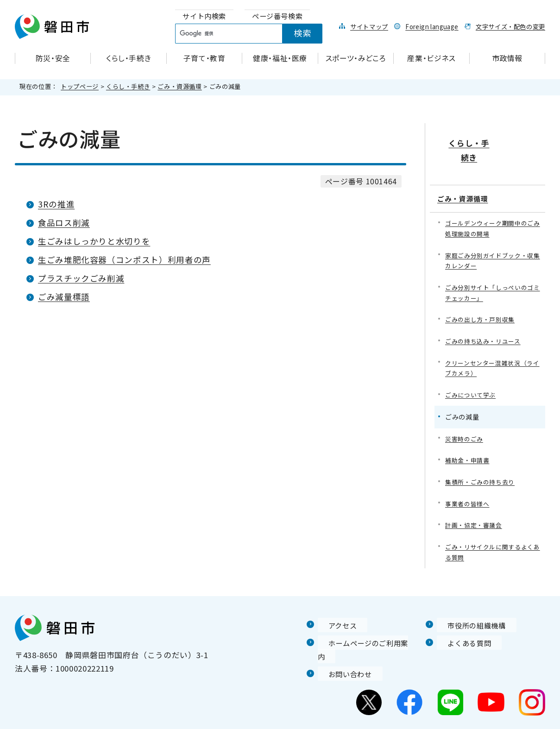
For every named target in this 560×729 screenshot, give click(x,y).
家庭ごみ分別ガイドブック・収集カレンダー (493, 237)
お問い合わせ (342, 648)
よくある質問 (461, 630)
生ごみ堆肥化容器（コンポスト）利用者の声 (124, 260)
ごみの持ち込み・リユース (486, 321)
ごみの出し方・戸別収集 (482, 299)
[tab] (204, 16)
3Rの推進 (56, 204)
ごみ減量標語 (64, 297)
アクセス (334, 612)
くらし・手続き (128, 86)
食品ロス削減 (64, 223)
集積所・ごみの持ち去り (482, 466)
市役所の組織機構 (469, 612)
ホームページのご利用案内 (367, 630)
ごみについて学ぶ (472, 377)
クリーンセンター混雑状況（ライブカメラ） (492, 349)
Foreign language (432, 26)
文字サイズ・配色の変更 (510, 26)
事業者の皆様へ (469, 488)
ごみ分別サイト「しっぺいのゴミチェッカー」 (493, 271)
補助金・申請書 (469, 444)
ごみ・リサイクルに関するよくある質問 (493, 539)
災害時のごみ (466, 422)
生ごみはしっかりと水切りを (94, 241)
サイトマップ (369, 26)
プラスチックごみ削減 (81, 278)
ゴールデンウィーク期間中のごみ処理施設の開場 (493, 204)
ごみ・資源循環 (179, 86)
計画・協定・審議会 (476, 511)
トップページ (80, 86)
